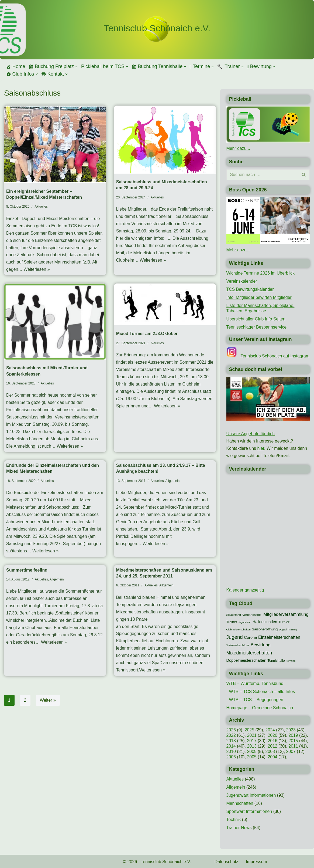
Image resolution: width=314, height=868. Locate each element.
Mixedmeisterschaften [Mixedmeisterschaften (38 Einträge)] (249, 652)
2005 (252, 757)
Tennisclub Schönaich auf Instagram (275, 356)
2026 (231, 730)
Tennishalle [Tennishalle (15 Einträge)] (276, 661)
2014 (231, 746)
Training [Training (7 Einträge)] (293, 629)
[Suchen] (262, 174)
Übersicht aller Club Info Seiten (256, 319)
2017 (252, 740)
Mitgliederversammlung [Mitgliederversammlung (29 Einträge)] (286, 614)
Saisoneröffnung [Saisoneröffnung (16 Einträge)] (265, 629)
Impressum (257, 861)
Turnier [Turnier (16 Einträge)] (284, 622)
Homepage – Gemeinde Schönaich (260, 707)
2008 (270, 751)
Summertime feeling (27, 572)
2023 (291, 730)
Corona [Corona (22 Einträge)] (250, 637)
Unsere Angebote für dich (251, 433)
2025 (250, 730)
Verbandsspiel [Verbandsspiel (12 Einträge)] (252, 614)
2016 (273, 740)
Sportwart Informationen (249, 811)
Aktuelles (41, 207)
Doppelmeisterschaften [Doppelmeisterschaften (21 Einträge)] (246, 660)
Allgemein (173, 482)
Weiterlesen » (37, 270)
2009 (252, 751)
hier (261, 448)
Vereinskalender (242, 281)
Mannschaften (240, 803)
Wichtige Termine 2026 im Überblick (261, 273)
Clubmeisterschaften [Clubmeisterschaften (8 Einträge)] (239, 629)
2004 (273, 757)
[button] (76, 67)
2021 (252, 735)
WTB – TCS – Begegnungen (256, 699)
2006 (231, 757)
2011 (294, 746)
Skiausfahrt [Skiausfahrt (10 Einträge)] (234, 614)
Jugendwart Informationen (251, 795)
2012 (273, 746)
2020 (273, 735)
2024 (270, 730)
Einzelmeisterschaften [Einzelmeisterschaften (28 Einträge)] (279, 637)
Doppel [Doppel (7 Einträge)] (283, 629)
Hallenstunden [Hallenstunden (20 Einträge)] (265, 622)
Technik (234, 819)
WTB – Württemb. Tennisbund (255, 683)
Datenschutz (227, 861)
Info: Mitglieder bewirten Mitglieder (259, 297)
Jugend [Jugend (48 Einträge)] (235, 636)
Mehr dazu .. (238, 148)
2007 (291, 751)
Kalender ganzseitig (245, 590)
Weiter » (48, 703)
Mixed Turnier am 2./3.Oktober (147, 334)
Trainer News (239, 827)
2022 (231, 735)
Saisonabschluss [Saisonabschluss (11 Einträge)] (238, 645)
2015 (294, 740)
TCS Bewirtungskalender (250, 289)
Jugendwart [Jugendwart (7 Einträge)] (245, 622)
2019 (294, 735)
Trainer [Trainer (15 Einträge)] (232, 622)
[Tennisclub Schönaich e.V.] (157, 28)
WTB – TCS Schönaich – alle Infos (262, 691)
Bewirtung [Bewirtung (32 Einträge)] (261, 645)
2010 (231, 751)
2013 (252, 746)
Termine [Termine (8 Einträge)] (291, 661)
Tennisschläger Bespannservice (257, 327)
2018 (231, 740)
